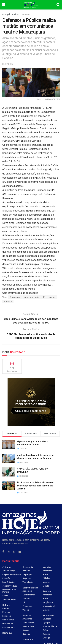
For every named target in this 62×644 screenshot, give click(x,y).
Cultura (6, 605)
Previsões (27, 606)
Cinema (6, 608)
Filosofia (6, 578)
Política (47, 591)
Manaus (8, 302)
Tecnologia (27, 582)
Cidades (46, 578)
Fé (24, 602)
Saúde (5, 596)
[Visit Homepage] (31, 5)
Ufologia (46, 638)
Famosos (7, 616)
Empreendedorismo (12, 575)
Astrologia (27, 591)
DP (44, 297)
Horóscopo (8, 624)
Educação (47, 619)
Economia (28, 567)
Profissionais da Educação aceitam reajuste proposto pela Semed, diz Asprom (36, 486)
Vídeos (26, 610)
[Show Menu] (4, 5)
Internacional (28, 626)
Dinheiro (26, 571)
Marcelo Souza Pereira (9, 591)
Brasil (45, 575)
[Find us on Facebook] (3, 552)
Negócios (27, 578)
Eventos (6, 612)
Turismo (47, 634)
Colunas (7, 567)
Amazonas (27, 14)
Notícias (16, 14)
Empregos (27, 575)
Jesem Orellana (9, 586)
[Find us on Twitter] (14, 552)
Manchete (28, 640)
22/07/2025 (8, 64)
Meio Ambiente (50, 626)
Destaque (7, 633)
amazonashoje (32, 297)
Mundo (46, 586)
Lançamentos (8, 627)
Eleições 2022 (49, 602)
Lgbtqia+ (46, 623)
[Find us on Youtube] (20, 552)
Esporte (27, 616)
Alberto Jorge (9, 571)
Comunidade (28, 623)
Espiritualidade (30, 588)
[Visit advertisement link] (31, 402)
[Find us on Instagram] (8, 552)
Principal (6, 14)
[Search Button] (58, 5)
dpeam (52, 297)
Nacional (26, 634)
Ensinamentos (29, 595)
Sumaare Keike (9, 600)
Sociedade (48, 616)
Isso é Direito (8, 582)
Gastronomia (8, 620)
